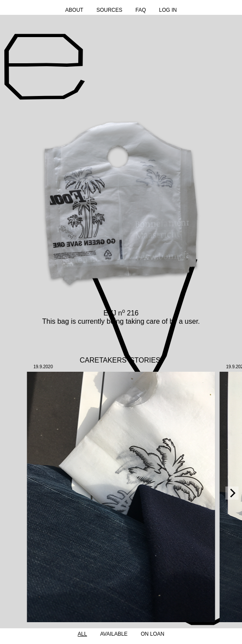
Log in (168, 10)
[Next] (232, 493)
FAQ (141, 10)
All (82, 634)
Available (114, 634)
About (74, 10)
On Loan (152, 634)
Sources (109, 10)
